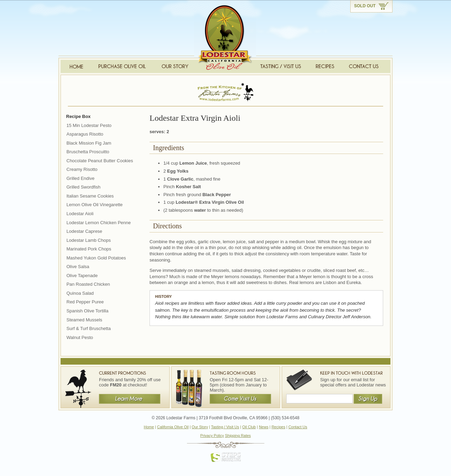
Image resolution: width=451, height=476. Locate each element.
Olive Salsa (78, 267)
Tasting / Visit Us (225, 427)
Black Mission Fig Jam (89, 143)
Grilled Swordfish (83, 187)
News (264, 427)
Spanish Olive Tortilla (87, 311)
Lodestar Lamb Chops (89, 240)
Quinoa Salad (80, 293)
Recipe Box (78, 116)
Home (149, 427)
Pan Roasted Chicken (88, 284)
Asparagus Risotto (85, 134)
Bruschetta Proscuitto (88, 152)
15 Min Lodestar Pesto (89, 125)
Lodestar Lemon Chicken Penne (99, 223)
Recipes (278, 427)
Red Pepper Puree (85, 302)
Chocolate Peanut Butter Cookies (100, 161)
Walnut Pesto (80, 337)
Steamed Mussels (84, 320)
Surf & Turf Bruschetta (89, 328)
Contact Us (298, 427)
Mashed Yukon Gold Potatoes (96, 258)
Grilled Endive (80, 178)
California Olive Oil (173, 427)
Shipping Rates (238, 436)
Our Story (200, 427)
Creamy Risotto (82, 169)
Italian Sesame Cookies (90, 196)
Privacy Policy (212, 436)
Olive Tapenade (82, 276)
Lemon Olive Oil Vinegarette (94, 205)
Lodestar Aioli (80, 214)
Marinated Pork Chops (89, 249)
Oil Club (249, 427)
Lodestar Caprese (84, 231)
